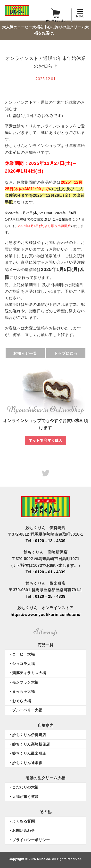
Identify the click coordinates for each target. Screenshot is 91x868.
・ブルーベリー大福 (25, 710)
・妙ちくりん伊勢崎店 (27, 735)
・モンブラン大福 (24, 682)
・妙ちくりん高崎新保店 (29, 744)
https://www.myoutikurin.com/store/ (46, 615)
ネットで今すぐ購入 (45, 440)
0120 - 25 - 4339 (50, 596)
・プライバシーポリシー (29, 840)
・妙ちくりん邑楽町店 (27, 753)
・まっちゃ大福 (22, 691)
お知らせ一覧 (25, 353)
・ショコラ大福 (22, 664)
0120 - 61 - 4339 (50, 572)
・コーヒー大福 (22, 654)
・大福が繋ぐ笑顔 (24, 797)
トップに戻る (66, 353)
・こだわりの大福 (24, 787)
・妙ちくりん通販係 (25, 763)
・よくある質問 (22, 821)
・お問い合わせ (22, 830)
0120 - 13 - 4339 (50, 541)
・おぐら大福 (20, 701)
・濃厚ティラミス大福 (27, 673)
